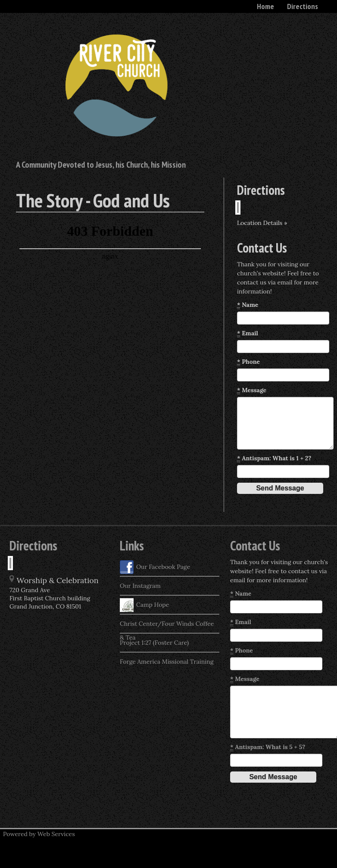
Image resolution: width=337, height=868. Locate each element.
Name (248, 305)
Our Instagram (140, 586)
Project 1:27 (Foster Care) (154, 643)
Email (248, 333)
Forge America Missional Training (167, 662)
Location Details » (262, 223)
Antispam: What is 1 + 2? (274, 458)
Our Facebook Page (155, 567)
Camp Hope (144, 605)
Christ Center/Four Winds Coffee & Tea (167, 626)
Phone (248, 362)
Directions (303, 6)
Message (252, 390)
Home (265, 6)
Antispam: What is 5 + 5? (268, 747)
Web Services (56, 834)
